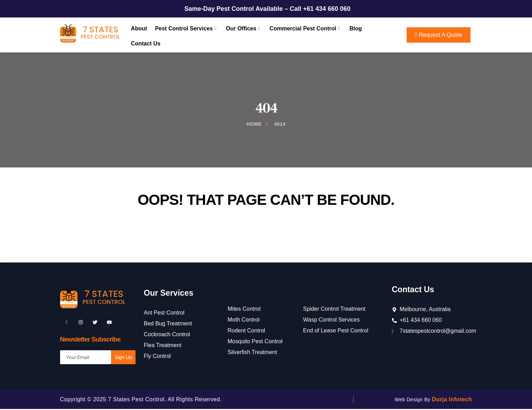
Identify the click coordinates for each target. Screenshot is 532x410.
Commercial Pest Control (302, 35)
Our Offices (241, 35)
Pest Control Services (185, 35)
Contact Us (379, 35)
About (139, 35)
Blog (352, 35)
